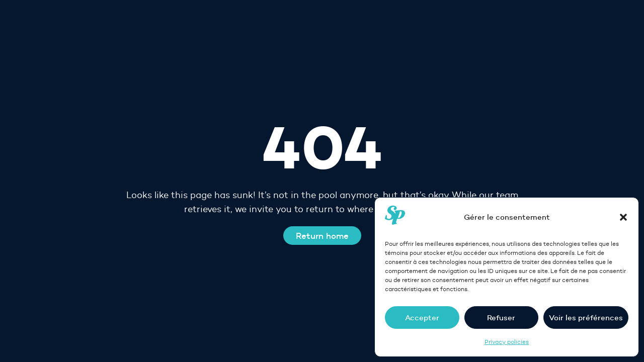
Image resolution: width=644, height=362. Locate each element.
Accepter (422, 318)
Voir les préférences (586, 318)
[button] (623, 217)
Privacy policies (507, 342)
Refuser (501, 318)
